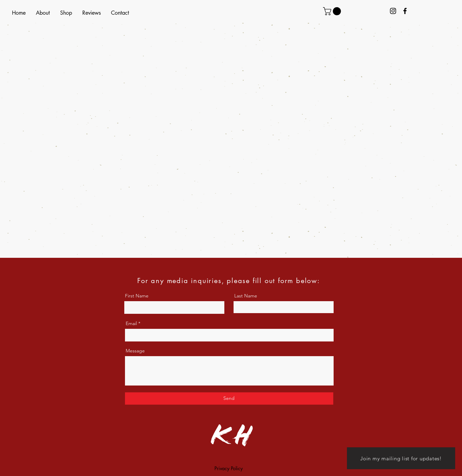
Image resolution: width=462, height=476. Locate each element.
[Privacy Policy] (229, 468)
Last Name (246, 296)
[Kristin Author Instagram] (393, 11)
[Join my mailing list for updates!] (401, 458)
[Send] (229, 398)
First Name (137, 296)
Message (135, 351)
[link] (333, 11)
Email (131, 323)
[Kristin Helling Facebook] (405, 11)
